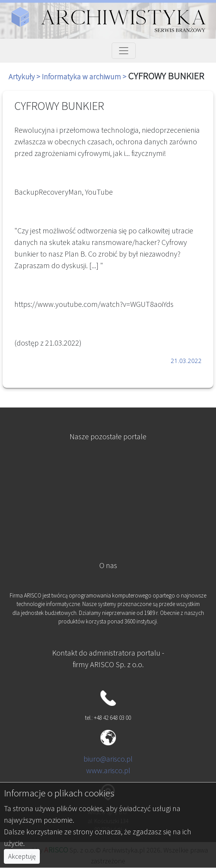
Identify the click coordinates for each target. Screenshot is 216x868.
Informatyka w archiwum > (85, 76)
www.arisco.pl (108, 770)
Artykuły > (25, 76)
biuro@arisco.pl (108, 759)
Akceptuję (22, 856)
